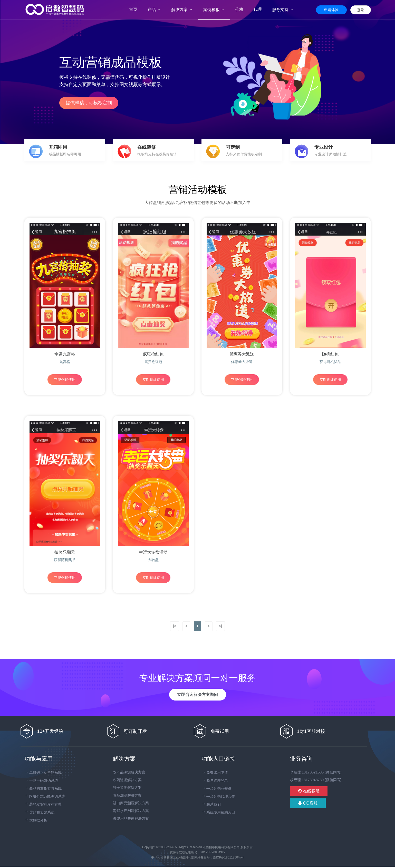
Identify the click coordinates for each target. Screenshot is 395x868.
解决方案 (182, 10)
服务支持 (283, 10)
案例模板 (214, 10)
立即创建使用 (65, 379)
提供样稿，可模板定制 (89, 103)
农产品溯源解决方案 (129, 772)
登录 (361, 10)
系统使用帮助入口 (218, 812)
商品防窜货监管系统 (43, 788)
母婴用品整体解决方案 (131, 818)
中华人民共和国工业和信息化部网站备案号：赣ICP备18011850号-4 (197, 857)
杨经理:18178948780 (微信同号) (316, 780)
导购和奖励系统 (40, 812)
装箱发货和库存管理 (43, 804)
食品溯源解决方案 (127, 795)
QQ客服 (308, 803)
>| (220, 626)
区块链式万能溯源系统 (45, 796)
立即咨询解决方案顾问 (198, 694)
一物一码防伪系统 (41, 780)
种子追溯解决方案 (127, 788)
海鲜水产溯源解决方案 (131, 811)
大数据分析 (36, 820)
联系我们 (211, 804)
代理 (258, 9)
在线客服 (309, 791)
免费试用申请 (215, 772)
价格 (239, 9)
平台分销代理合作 (218, 796)
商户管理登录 (215, 780)
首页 (136, 9)
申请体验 (331, 10)
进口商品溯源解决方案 (131, 803)
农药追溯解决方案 (127, 780)
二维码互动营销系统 (43, 772)
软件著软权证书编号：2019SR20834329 (197, 852)
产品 (154, 10)
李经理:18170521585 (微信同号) (316, 772)
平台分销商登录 (217, 788)
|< (175, 626)
